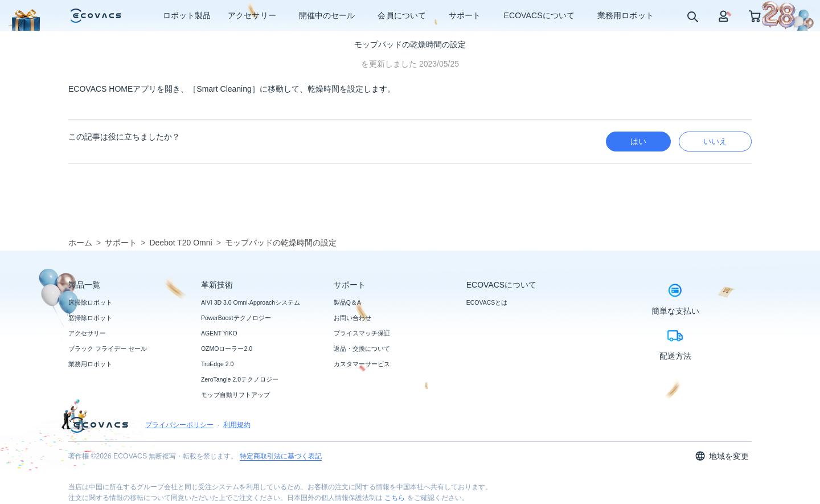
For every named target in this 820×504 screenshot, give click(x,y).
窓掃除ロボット (90, 318)
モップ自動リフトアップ (235, 395)
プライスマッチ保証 (362, 333)
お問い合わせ (352, 318)
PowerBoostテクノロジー (236, 318)
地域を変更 (722, 456)
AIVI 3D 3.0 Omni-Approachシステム (251, 302)
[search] (692, 16)
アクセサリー (87, 333)
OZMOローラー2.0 (227, 349)
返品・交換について (362, 349)
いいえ (715, 141)
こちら (395, 498)
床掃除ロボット (90, 302)
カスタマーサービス (362, 364)
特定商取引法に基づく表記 (281, 456)
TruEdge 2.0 (217, 364)
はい (638, 141)
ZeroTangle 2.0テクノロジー (240, 379)
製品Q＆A (347, 302)
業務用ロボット (90, 364)
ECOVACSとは (487, 302)
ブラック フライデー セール (108, 349)
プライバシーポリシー (179, 425)
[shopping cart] (755, 16)
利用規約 (237, 425)
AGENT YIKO (219, 333)
